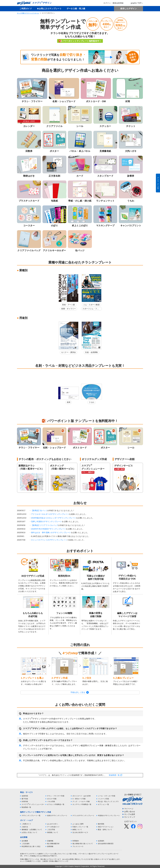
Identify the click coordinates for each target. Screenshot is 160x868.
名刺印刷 (25, 796)
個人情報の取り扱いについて (83, 844)
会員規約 (101, 841)
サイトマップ (130, 817)
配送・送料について (105, 830)
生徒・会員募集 (91, 352)
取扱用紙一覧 (26, 807)
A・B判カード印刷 (79, 799)
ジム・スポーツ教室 (92, 305)
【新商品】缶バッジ (39, 510)
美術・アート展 (68, 305)
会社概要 (25, 841)
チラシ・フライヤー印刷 (56, 796)
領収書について (53, 832)
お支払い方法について (29, 832)
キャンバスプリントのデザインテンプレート (49, 540)
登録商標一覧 (114, 775)
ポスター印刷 (52, 799)
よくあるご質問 (78, 824)
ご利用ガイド (26, 9)
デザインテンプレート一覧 (31, 816)
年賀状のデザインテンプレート (109, 816)
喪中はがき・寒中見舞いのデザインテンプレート (51, 533)
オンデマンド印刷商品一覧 (82, 804)
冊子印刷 (25, 799)
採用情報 (50, 846)
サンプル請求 (130, 814)
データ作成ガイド (53, 827)
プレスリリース (78, 846)
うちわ (91, 402)
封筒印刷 (25, 802)
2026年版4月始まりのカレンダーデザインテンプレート (54, 518)
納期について (77, 830)
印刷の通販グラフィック (29, 859)
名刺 (69, 402)
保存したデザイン (128, 9)
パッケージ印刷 (103, 799)
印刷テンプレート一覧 (80, 827)
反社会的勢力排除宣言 (106, 844)
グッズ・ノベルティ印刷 (81, 802)
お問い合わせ (130, 812)
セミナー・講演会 (68, 352)
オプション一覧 (103, 804)
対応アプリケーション (106, 827)
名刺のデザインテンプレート (57, 816)
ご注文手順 (51, 830)
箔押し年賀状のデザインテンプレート (47, 522)
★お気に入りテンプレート (49, 9)
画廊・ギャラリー (68, 309)
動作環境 (101, 824)
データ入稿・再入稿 (76, 9)
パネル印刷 (51, 802)
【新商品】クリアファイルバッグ (45, 525)
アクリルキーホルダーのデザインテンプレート (50, 514)
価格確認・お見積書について (32, 830)
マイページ (129, 809)
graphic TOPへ (135, 3)
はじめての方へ (53, 824)
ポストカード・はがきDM (82, 796)
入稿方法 (25, 827)
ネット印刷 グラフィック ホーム (28, 13)
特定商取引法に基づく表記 (31, 846)
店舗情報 (50, 841)
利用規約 (76, 841)
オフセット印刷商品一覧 (56, 804)
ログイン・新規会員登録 (112, 3)
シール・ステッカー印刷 (107, 796)
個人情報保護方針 (53, 844)
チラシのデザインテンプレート (83, 816)
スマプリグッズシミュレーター (33, 804)
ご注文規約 (26, 844)
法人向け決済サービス (80, 832)
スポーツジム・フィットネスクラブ (91, 309)
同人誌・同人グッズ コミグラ (108, 802)
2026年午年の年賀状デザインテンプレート (49, 529)
